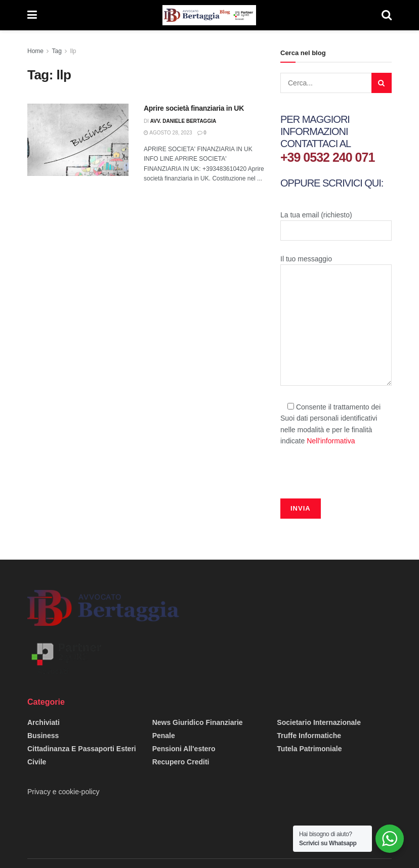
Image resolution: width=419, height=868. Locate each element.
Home (35, 51)
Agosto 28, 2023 (168, 133)
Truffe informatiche (309, 736)
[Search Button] (387, 15)
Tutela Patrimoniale (309, 749)
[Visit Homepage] (209, 15)
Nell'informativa (331, 441)
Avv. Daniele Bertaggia (183, 121)
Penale (164, 736)
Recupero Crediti (181, 762)
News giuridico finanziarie (198, 722)
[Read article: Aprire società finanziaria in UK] (78, 140)
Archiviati (44, 722)
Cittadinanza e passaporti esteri (82, 749)
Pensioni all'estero (184, 749)
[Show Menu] (32, 15)
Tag (56, 51)
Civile (37, 762)
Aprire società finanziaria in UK (194, 108)
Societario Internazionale (319, 722)
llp (73, 51)
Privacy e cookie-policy (63, 792)
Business (43, 736)
